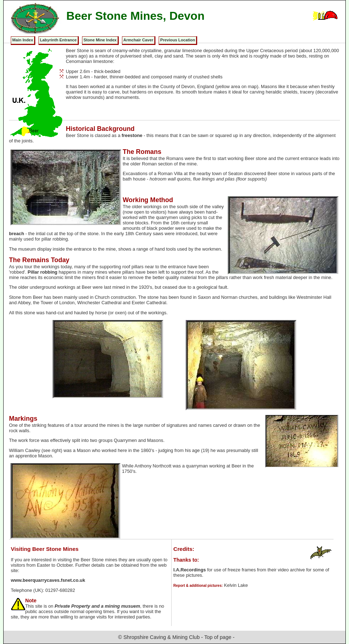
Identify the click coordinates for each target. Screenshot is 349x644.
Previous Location (178, 40)
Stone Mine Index (100, 40)
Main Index (23, 40)
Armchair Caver (138, 40)
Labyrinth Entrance (58, 40)
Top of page (218, 637)
